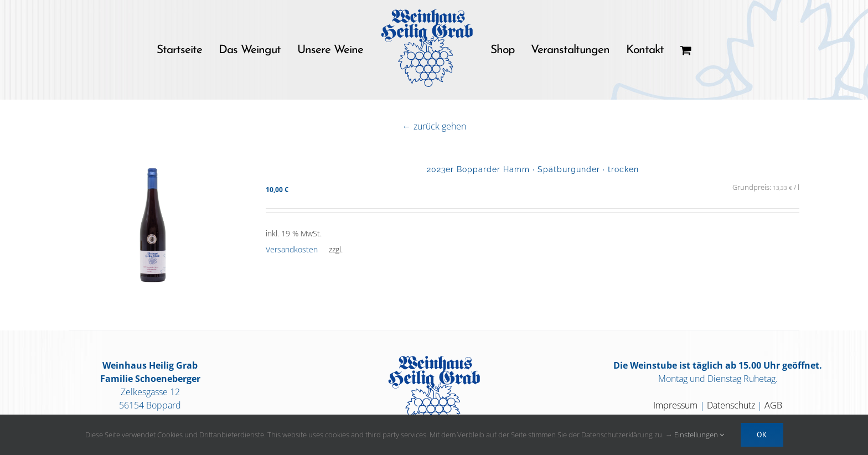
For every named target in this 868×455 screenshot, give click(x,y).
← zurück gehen (434, 126)
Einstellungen (699, 435)
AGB (773, 405)
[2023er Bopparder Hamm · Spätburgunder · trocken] (153, 233)
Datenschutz (731, 405)
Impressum (675, 405)
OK (762, 435)
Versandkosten (292, 249)
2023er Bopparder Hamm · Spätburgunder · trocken (533, 169)
